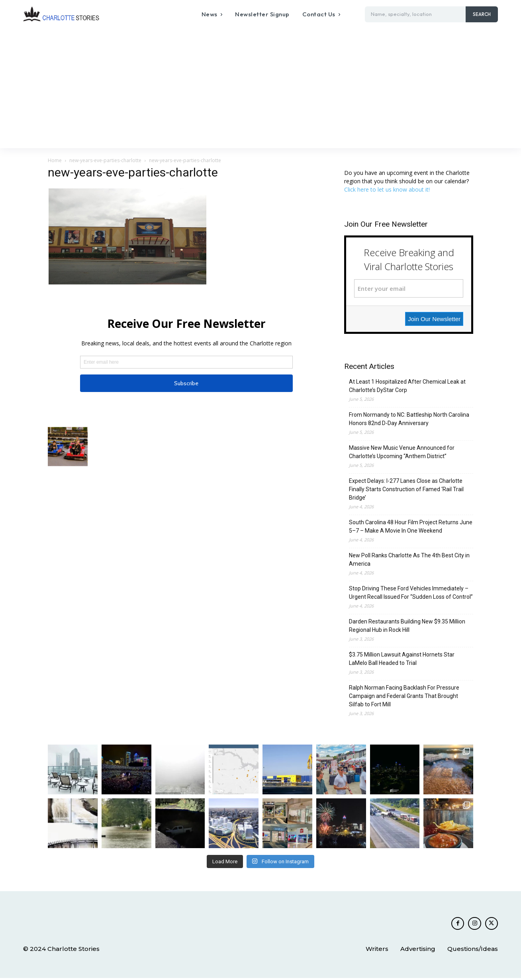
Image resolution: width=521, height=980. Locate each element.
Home (55, 160)
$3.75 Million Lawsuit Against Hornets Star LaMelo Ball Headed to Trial (402, 659)
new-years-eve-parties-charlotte (105, 160)
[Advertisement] (260, 88)
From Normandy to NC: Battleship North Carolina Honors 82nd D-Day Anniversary (409, 419)
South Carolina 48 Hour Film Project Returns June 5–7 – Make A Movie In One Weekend (411, 526)
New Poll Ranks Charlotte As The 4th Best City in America (409, 560)
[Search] (482, 14)
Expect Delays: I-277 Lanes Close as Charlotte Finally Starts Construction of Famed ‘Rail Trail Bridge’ (406, 489)
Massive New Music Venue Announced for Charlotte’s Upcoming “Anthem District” (402, 452)
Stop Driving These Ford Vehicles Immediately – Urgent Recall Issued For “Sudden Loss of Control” (411, 593)
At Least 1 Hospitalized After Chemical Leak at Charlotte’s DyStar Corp (407, 386)
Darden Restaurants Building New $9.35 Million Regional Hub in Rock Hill (407, 626)
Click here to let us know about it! (387, 189)
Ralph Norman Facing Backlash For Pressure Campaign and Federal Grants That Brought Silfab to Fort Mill (404, 696)
